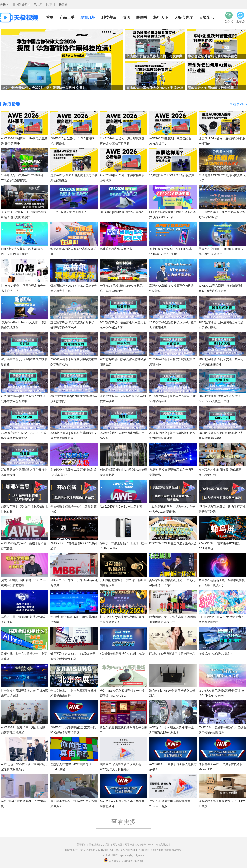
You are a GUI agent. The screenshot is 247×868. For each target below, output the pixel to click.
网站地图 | (119, 845)
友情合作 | (142, 845)
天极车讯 (206, 17)
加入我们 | (107, 845)
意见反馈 (165, 845)
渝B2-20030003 (89, 850)
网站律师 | (130, 845)
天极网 (4, 5)
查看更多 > (238, 104)
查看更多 (123, 822)
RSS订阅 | (154, 845)
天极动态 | (95, 845)
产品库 (38, 5)
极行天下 (161, 17)
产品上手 (67, 17)
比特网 (50, 5)
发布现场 (88, 17)
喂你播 (142, 17)
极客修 (63, 5)
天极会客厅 (184, 17)
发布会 (240, 17)
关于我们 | (83, 845)
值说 (126, 17)
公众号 (229, 17)
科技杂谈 (109, 17)
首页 (50, 17)
